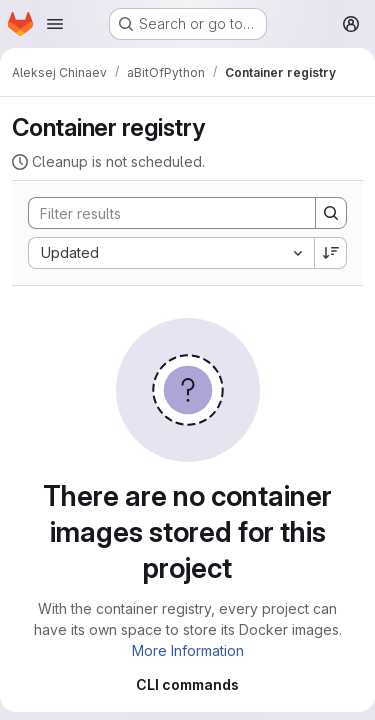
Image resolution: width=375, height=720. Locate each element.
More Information (188, 650)
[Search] (162, 213)
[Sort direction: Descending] (331, 253)
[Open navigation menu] (55, 24)
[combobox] (171, 253)
